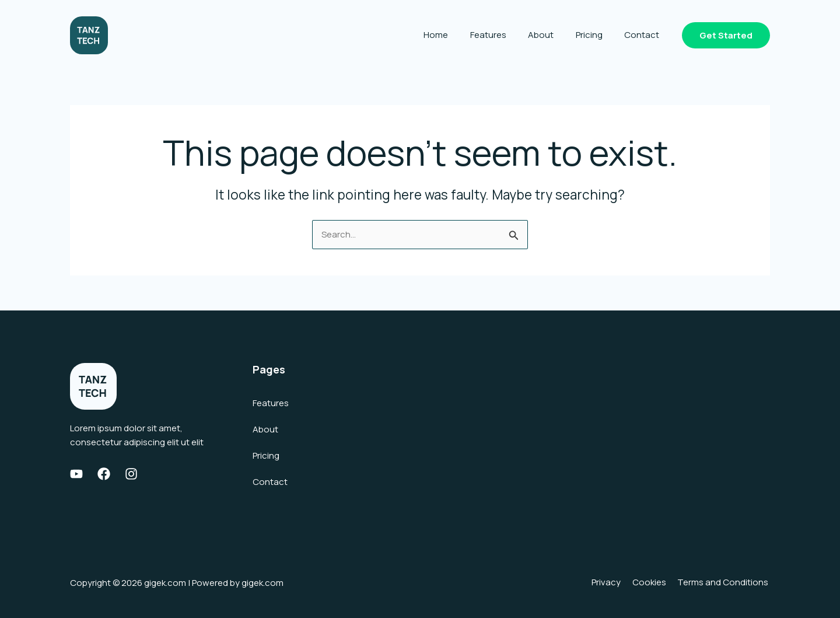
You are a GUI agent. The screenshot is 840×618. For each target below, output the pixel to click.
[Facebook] (104, 474)
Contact (644, 35)
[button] (726, 35)
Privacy (613, 583)
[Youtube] (76, 474)
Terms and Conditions (724, 583)
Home (456, 35)
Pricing (596, 35)
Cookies (653, 583)
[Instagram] (131, 474)
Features (503, 35)
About (552, 35)
